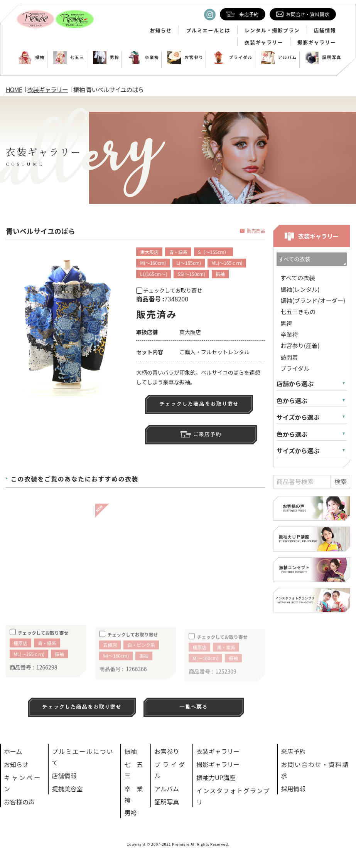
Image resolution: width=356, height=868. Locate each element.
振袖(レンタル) (300, 289)
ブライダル (232, 57)
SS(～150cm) (191, 274)
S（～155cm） (213, 252)
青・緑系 (178, 252)
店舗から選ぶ (295, 384)
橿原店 (20, 655)
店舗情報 (325, 30)
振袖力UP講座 (216, 777)
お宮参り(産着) (300, 345)
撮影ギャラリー (317, 42)
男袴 (106, 57)
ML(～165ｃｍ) (227, 263)
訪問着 (289, 357)
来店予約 (293, 751)
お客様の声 (19, 802)
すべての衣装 (298, 278)
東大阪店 (149, 252)
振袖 (31, 57)
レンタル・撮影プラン (272, 30)
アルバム (279, 57)
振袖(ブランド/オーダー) (313, 300)
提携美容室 (67, 789)
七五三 (69, 57)
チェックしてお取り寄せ (169, 290)
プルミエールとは (208, 30)
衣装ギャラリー (264, 42)
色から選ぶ (292, 401)
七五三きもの (298, 311)
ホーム (13, 751)
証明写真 (323, 57)
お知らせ (161, 30)
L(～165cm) (189, 263)
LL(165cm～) (154, 274)
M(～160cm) (153, 263)
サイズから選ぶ (298, 417)
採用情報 (293, 789)
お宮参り (185, 57)
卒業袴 (143, 57)
